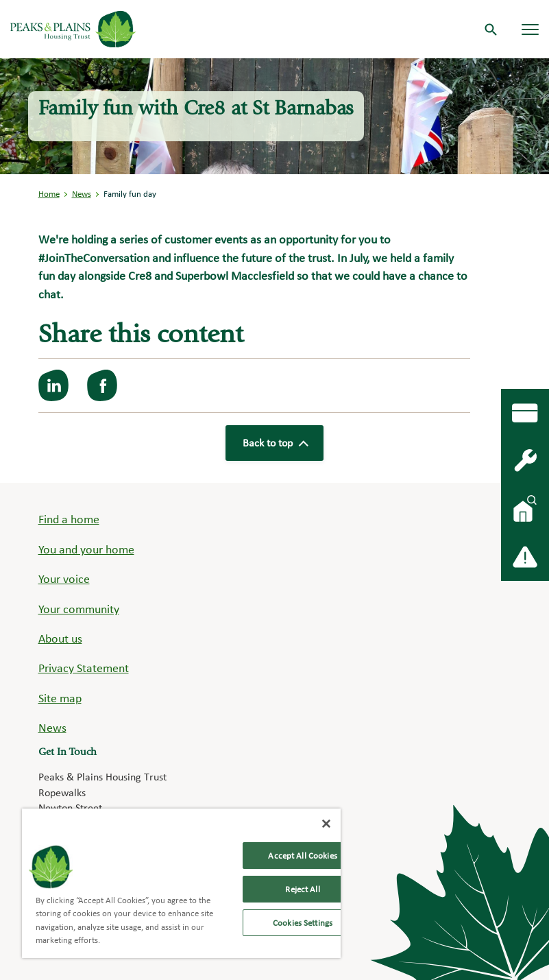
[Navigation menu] (530, 29)
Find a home (69, 519)
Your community (79, 609)
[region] (181, 883)
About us (60, 638)
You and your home (86, 549)
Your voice (64, 578)
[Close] (326, 824)
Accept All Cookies (302, 856)
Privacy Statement (84, 668)
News (82, 194)
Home (49, 194)
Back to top (275, 443)
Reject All (302, 889)
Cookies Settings (303, 923)
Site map (60, 698)
